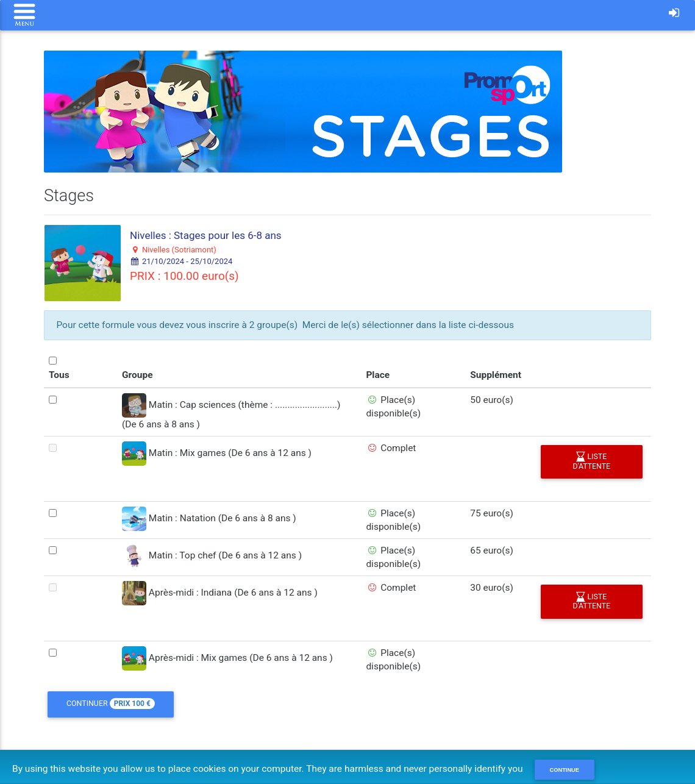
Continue (565, 770)
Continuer (111, 705)
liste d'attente (591, 461)
